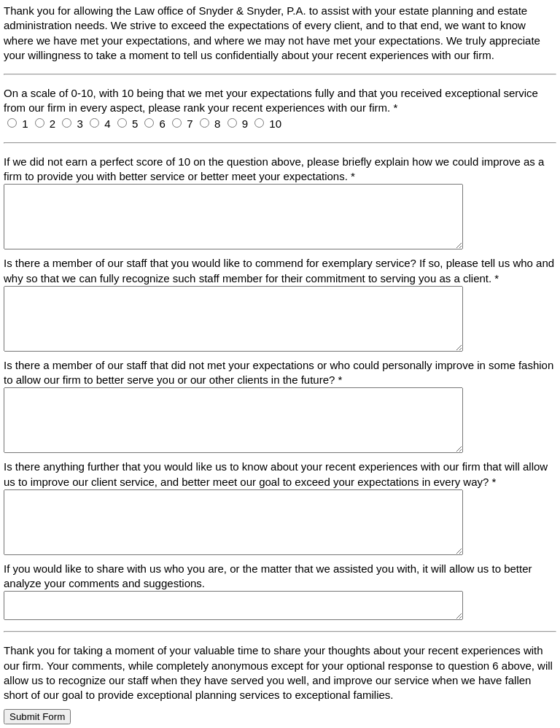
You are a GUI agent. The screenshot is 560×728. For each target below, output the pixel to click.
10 (275, 124)
